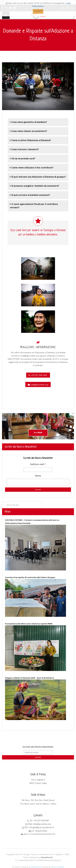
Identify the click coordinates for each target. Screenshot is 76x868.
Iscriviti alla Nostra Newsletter (38, 747)
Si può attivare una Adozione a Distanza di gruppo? (38, 177)
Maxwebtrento (47, 857)
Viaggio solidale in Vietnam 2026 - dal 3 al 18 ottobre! (29, 678)
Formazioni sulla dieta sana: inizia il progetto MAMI (29, 624)
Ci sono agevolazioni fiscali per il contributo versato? (34, 206)
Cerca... (2, 502)
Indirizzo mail (38, 465)
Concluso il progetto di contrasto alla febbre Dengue (30, 577)
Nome (38, 476)
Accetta (38, 11)
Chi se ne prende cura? (22, 159)
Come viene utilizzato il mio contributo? (32, 168)
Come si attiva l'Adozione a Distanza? (30, 140)
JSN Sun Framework (58, 867)
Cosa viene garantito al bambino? (28, 122)
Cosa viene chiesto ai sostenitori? (28, 131)
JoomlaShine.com (36, 867)
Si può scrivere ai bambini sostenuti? (30, 195)
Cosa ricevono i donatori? (24, 149)
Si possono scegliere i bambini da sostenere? (34, 186)
